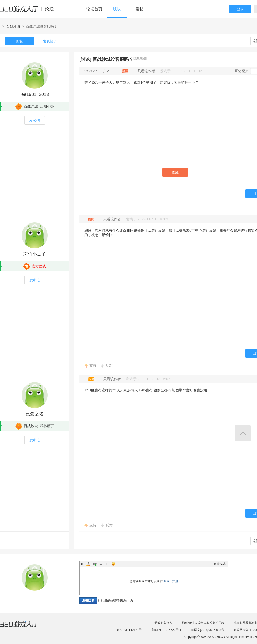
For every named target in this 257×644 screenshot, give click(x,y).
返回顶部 (243, 433)
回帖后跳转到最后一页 (116, 600)
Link (95, 564)
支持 (93, 365)
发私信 (35, 120)
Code (107, 564)
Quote (101, 564)
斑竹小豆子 (35, 254)
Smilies (113, 564)
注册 (175, 581)
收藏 (175, 172)
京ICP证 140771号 (129, 630)
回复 (19, 41)
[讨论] (85, 59)
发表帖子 (50, 41)
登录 (240, 9)
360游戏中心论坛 (29, 11)
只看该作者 (146, 71)
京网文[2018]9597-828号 (208, 630)
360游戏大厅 (24, 627)
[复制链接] (140, 58)
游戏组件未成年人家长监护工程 (203, 623)
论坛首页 (94, 9)
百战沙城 (13, 26)
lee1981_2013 (35, 94)
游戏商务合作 (163, 623)
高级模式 (220, 564)
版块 (117, 9)
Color (88, 564)
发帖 (140, 9)
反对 (109, 365)
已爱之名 (35, 414)
